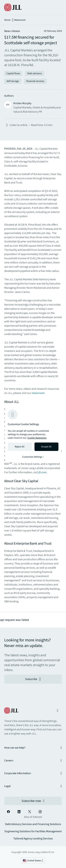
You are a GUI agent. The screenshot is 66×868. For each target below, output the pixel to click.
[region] (33, 434)
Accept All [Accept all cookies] (46, 447)
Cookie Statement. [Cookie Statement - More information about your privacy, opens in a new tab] (37, 438)
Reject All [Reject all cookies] (20, 447)
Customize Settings (33, 457)
